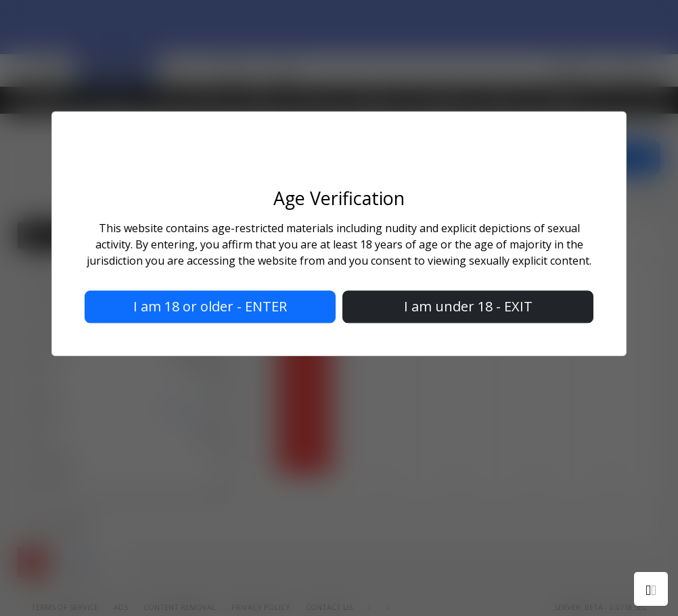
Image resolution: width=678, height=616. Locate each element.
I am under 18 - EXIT (468, 307)
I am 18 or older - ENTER (210, 307)
